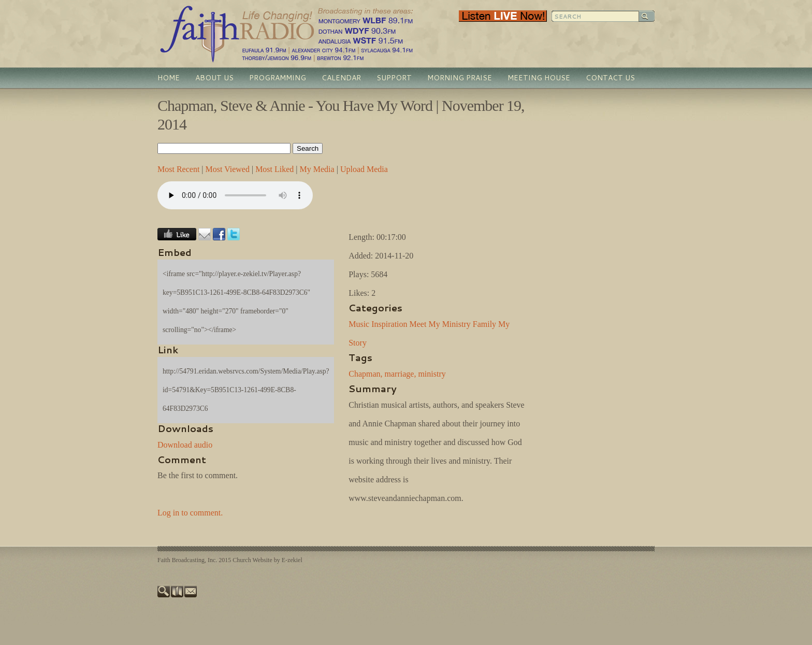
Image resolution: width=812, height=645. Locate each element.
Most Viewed (228, 169)
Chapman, (365, 374)
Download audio (185, 445)
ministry (432, 374)
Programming (278, 78)
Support (394, 78)
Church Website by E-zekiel (267, 560)
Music (359, 324)
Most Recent (178, 169)
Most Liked (274, 169)
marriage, (401, 374)
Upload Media (364, 169)
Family (484, 324)
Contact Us (610, 78)
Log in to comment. (190, 513)
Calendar (341, 78)
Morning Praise (460, 78)
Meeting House (539, 78)
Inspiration (389, 324)
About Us (214, 78)
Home (169, 78)
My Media (317, 169)
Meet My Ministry (440, 324)
